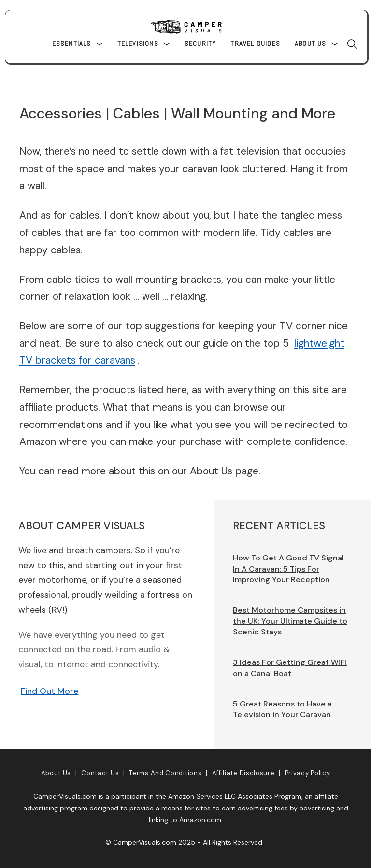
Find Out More (50, 691)
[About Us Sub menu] (335, 44)
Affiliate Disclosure (243, 773)
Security (200, 44)
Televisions (138, 44)
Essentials (72, 44)
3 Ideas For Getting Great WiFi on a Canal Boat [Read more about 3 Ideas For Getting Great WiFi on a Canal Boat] (290, 668)
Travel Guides (255, 44)
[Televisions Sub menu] (167, 44)
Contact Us (100, 773)
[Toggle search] (353, 44)
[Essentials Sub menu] (100, 44)
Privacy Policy (308, 773)
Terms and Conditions (165, 773)
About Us (311, 44)
